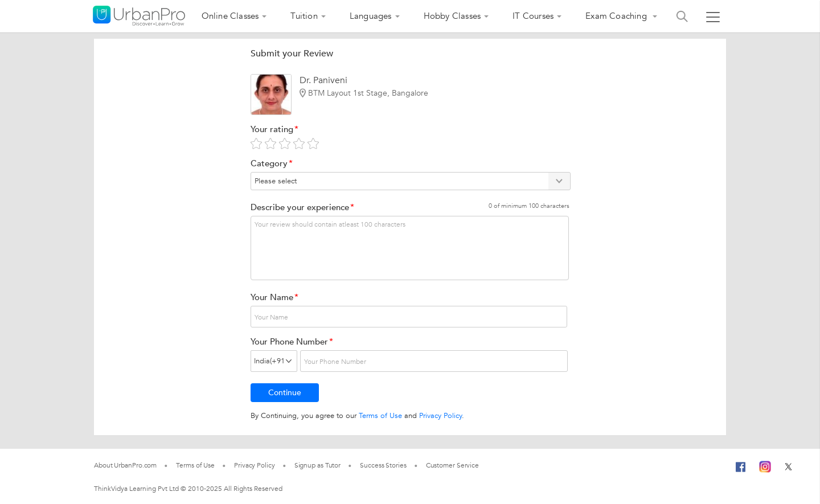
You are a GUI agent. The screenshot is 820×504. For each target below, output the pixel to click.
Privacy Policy (440, 416)
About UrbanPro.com (125, 465)
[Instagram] (765, 465)
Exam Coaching (617, 16)
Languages (371, 16)
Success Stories (383, 465)
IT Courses (533, 16)
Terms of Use (380, 416)
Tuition (304, 16)
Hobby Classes (452, 16)
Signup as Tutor (318, 465)
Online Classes (230, 16)
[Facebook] (741, 472)
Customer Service (452, 465)
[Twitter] (788, 465)
